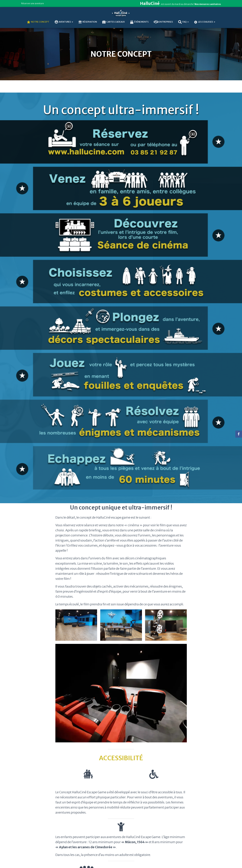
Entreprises (163, 22)
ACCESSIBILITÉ (121, 758)
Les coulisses (205, 22)
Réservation (88, 22)
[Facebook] (239, 434)
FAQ (183, 22)
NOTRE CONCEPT (38, 22)
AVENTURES (64, 22)
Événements (139, 22)
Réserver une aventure (33, 3)
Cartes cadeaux (113, 22)
